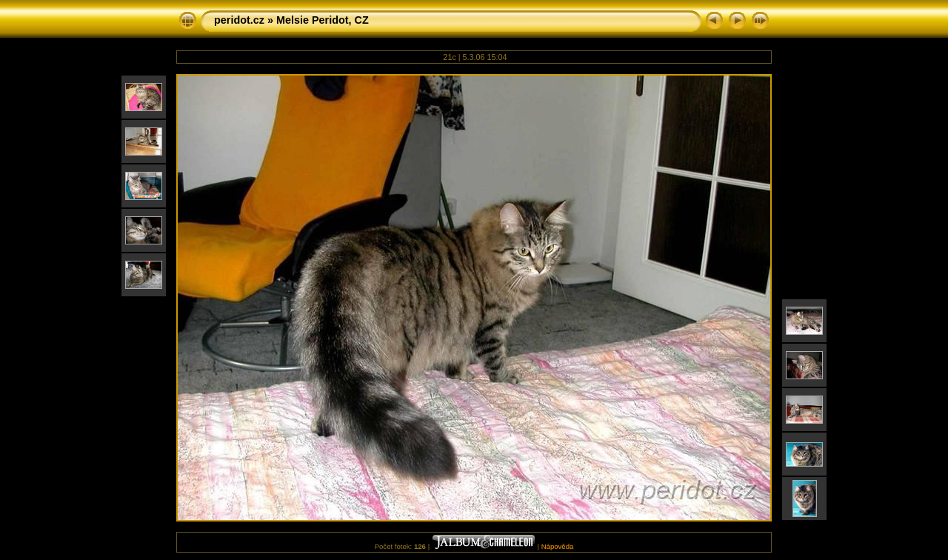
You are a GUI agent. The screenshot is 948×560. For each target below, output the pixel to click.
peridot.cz (239, 20)
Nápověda (558, 546)
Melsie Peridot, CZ (323, 20)
